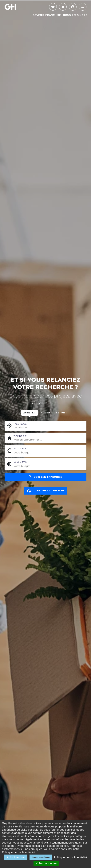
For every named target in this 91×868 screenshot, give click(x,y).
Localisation (20, 424)
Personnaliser (41, 857)
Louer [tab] (46, 413)
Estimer (62, 413)
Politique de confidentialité (18, 852)
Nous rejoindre (75, 15)
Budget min (20, 448)
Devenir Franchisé (47, 15)
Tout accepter (46, 863)
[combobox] (49, 440)
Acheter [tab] (30, 413)
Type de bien (21, 436)
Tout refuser (16, 857)
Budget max (20, 462)
